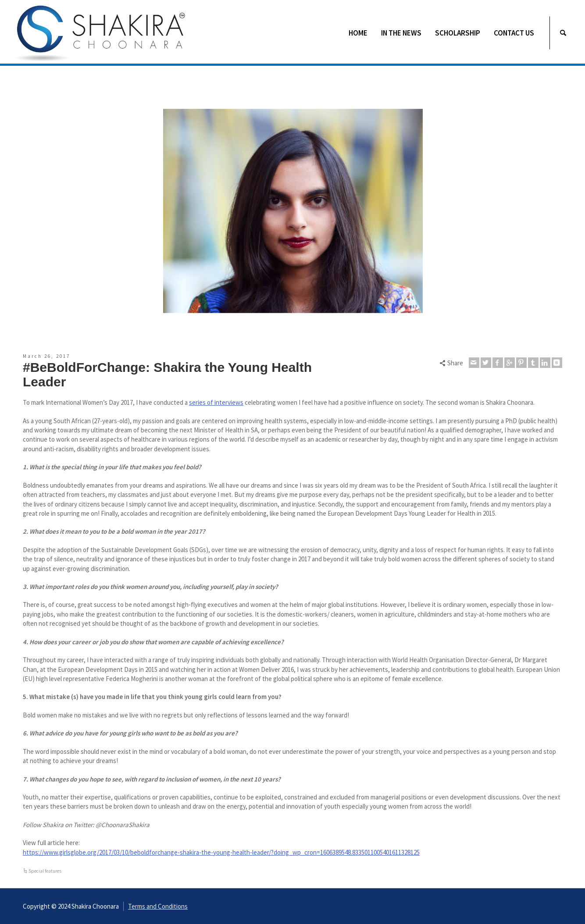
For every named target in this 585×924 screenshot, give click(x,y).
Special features (45, 871)
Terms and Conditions (158, 906)
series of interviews (216, 402)
